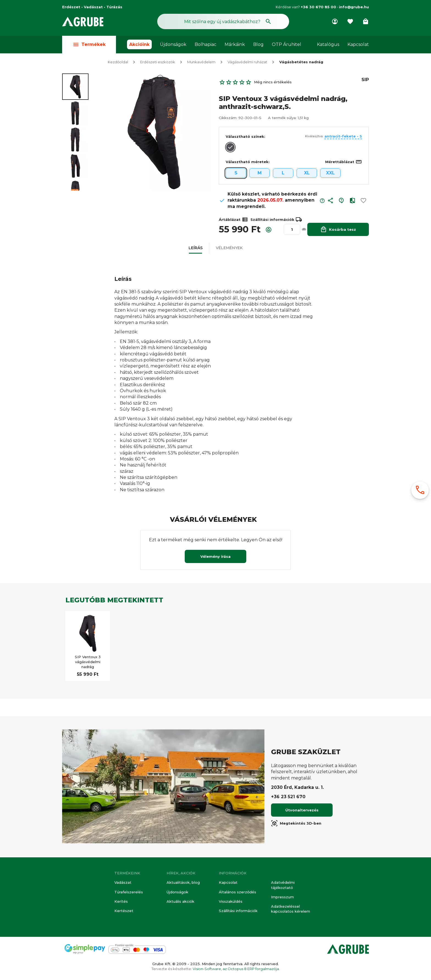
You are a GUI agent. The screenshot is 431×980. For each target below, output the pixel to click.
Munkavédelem (201, 63)
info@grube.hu (354, 7)
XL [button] (307, 174)
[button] (330, 203)
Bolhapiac (205, 44)
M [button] (260, 174)
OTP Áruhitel (287, 44)
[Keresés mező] (223, 21)
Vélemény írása (215, 557)
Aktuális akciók (180, 901)
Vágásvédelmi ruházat (247, 63)
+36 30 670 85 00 (318, 7)
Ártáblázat (234, 220)
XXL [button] (330, 174)
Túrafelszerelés (129, 892)
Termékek (89, 44)
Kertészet (124, 911)
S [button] (236, 174)
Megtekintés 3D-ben (296, 824)
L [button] (283, 174)
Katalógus (328, 44)
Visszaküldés (231, 901)
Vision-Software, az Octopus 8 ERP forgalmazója (236, 969)
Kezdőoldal (118, 63)
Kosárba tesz (338, 230)
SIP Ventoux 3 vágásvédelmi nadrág (88, 663)
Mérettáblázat (344, 163)
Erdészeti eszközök (158, 63)
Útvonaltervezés (302, 811)
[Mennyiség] (292, 230)
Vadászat (123, 882)
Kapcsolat (358, 44)
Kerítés (121, 901)
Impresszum (282, 897)
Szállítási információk (238, 911)
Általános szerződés (237, 892)
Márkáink (235, 44)
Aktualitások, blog (183, 882)
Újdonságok (173, 44)
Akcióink (139, 44)
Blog (258, 44)
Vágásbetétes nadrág (301, 63)
